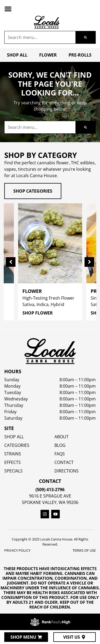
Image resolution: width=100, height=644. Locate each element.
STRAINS (13, 454)
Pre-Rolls (80, 55)
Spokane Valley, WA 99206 (50, 502)
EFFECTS (13, 462)
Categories (17, 445)
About (61, 437)
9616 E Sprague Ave (50, 496)
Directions (67, 471)
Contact (64, 462)
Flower (48, 55)
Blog (60, 445)
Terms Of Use (84, 550)
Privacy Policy (17, 550)
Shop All (17, 55)
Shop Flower (38, 313)
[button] (8, 9)
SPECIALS (13, 471)
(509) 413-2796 (50, 490)
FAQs (60, 454)
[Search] (85, 37)
